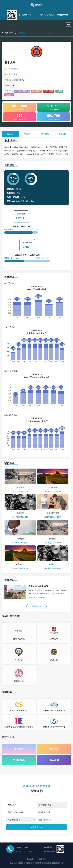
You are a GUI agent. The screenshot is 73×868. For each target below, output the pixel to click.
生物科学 (20, 539)
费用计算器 (19, 760)
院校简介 (28, 134)
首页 (5, 33)
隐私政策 (30, 859)
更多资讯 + (36, 606)
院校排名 (45, 134)
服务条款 (43, 859)
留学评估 (19, 749)
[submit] (36, 827)
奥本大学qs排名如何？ (39, 586)
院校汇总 (13, 33)
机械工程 (20, 513)
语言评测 (54, 760)
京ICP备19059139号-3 (54, 863)
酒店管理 (20, 487)
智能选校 (54, 749)
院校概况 (11, 134)
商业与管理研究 (53, 513)
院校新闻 (62, 134)
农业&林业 (53, 487)
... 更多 (66, 154)
